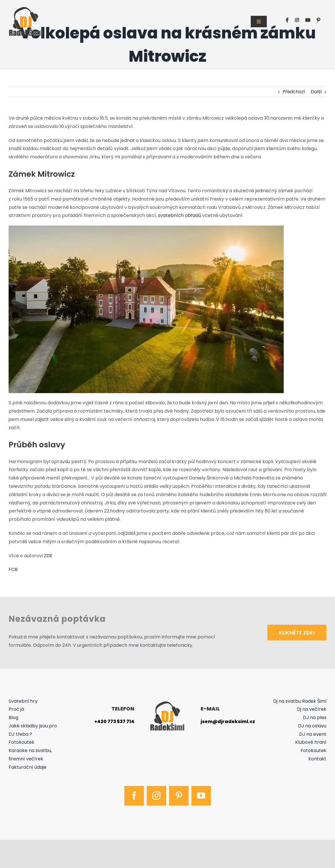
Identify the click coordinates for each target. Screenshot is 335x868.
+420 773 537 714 (114, 722)
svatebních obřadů (180, 215)
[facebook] (134, 796)
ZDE (48, 556)
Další (316, 92)
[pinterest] (179, 796)
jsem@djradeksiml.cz (228, 722)
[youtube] (201, 796)
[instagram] (156, 796)
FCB (13, 569)
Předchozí (294, 92)
